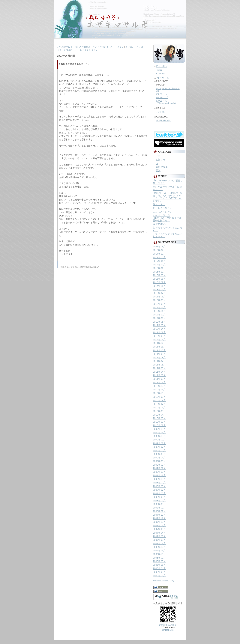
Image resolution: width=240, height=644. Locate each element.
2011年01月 (159, 382)
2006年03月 (159, 572)
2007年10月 (159, 522)
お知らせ (160, 160)
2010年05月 (159, 411)
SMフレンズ (162, 97)
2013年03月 (159, 300)
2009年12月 (159, 429)
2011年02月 (159, 379)
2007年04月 (159, 533)
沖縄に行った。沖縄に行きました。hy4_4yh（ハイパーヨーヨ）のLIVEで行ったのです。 (168, 197)
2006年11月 (159, 551)
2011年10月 (159, 350)
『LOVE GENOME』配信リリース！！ (168, 182)
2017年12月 (159, 254)
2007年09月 (159, 525)
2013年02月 (159, 304)
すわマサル (161, 94)
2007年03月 (159, 536)
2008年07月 (159, 490)
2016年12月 (159, 265)
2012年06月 (159, 322)
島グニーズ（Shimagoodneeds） (166, 102)
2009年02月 (159, 465)
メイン (120, 47)
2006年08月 (159, 558)
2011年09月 (159, 354)
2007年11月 (159, 518)
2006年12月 (159, 547)
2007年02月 (159, 540)
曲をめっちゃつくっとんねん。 (167, 229)
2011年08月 (159, 358)
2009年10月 (159, 436)
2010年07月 (159, 404)
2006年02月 (159, 575)
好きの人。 (159, 204)
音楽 (158, 170)
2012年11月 (159, 311)
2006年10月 (159, 554)
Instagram (160, 73)
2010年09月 (159, 397)
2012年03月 (159, 332)
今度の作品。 (160, 224)
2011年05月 (159, 368)
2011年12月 (159, 343)
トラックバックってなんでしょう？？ (167, 235)
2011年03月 (159, 375)
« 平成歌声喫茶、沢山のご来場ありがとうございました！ (86, 47)
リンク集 (160, 112)
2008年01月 (159, 511)
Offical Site (168, 630)
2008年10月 (159, 479)
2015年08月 (159, 275)
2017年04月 (159, 261)
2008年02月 (159, 508)
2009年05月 (159, 454)
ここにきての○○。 (163, 212)
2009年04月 (159, 458)
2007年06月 (159, 529)
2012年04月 (159, 329)
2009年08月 (159, 443)
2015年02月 (159, 282)
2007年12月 (159, 515)
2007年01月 (159, 543)
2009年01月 (159, 468)
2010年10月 (159, 393)
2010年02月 (159, 422)
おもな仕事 (163, 78)
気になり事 (162, 167)
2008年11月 (159, 475)
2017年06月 (159, 257)
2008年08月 (159, 486)
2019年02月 (159, 250)
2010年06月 (159, 408)
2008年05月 (159, 497)
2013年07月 (159, 293)
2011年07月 (159, 361)
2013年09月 (159, 289)
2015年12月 (159, 272)
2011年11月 (159, 347)
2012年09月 (159, 318)
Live (158, 156)
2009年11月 (159, 432)
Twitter (159, 70)
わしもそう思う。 (163, 208)
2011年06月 (159, 365)
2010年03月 (159, 418)
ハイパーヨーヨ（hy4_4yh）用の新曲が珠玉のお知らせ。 (167, 218)
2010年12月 (159, 386)
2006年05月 (159, 565)
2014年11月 (159, 286)
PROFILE (162, 66)
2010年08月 (159, 400)
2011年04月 (159, 372)
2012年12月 (159, 307)
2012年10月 (159, 315)
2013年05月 (159, 297)
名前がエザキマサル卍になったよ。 (167, 188)
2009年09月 (159, 440)
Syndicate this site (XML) (164, 581)
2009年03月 (159, 461)
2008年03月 (159, 504)
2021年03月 (159, 247)
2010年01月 (159, 425)
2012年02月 (159, 336)
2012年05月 (159, 325)
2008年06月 (159, 493)
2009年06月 (159, 450)
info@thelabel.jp (163, 120)
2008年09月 (159, 483)
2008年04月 (159, 501)
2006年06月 (159, 561)
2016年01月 (159, 268)
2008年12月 (159, 472)
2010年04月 (159, 415)
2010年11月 (159, 390)
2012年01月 (159, 340)
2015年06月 (159, 279)
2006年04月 (159, 568)
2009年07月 (159, 447)
